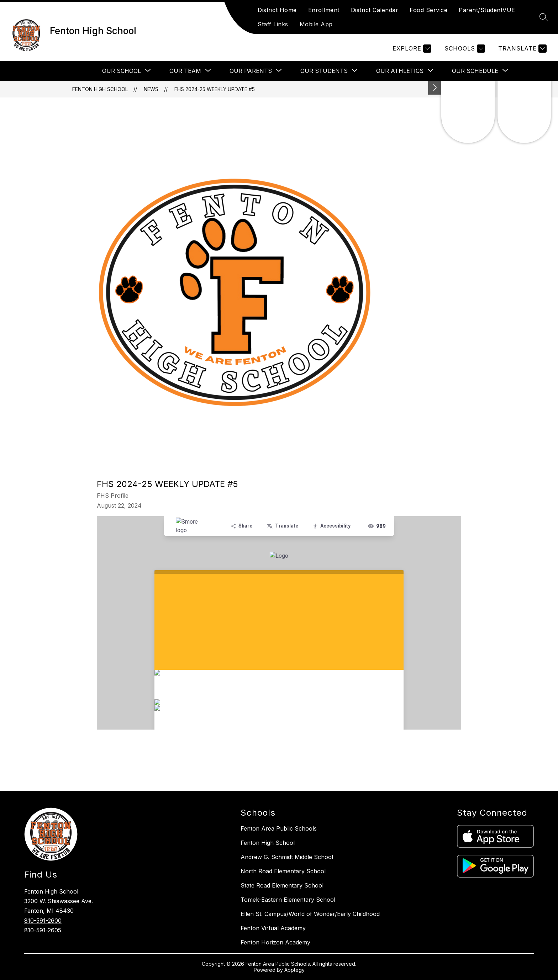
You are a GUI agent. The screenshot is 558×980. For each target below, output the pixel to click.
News (151, 89)
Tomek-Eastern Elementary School (288, 900)
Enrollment (324, 10)
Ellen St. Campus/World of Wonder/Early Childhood (310, 914)
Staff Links (273, 24)
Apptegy (294, 970)
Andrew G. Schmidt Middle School (287, 857)
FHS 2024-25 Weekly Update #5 (215, 89)
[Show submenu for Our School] (122, 71)
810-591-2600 (43, 921)
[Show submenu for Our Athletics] (400, 71)
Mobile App (316, 24)
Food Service (428, 10)
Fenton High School (100, 89)
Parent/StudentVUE (487, 10)
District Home (277, 10)
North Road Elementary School (283, 871)
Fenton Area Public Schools (279, 828)
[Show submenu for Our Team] (185, 71)
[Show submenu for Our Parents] (251, 71)
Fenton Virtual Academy (273, 928)
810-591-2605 (43, 930)
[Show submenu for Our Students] (324, 71)
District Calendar (375, 10)
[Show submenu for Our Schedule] (475, 71)
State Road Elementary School (282, 885)
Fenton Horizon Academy (275, 942)
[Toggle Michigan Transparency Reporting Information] (435, 88)
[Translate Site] (522, 49)
